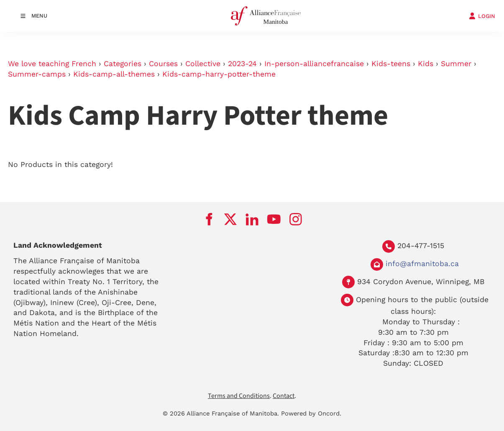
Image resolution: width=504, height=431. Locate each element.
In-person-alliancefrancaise (314, 64)
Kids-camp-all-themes (114, 74)
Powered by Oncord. (311, 413)
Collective (203, 64)
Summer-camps (37, 74)
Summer (456, 64)
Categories (123, 64)
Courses (163, 64)
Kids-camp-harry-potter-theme (219, 74)
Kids (426, 64)
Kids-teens (391, 64)
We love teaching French (52, 64)
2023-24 (242, 64)
